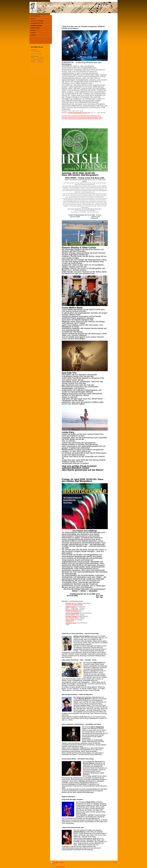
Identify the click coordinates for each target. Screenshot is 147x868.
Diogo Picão (70, 620)
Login (115, 862)
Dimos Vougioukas (73, 613)
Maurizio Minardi (72, 610)
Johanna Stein (71, 623)
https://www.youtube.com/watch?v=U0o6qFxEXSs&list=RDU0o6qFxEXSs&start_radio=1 (82, 119)
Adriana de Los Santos (74, 603)
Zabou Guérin (71, 607)
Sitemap (62, 862)
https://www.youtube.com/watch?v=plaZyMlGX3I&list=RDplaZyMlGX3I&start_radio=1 (81, 116)
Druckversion (55, 862)
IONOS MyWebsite (60, 867)
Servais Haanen (72, 616)
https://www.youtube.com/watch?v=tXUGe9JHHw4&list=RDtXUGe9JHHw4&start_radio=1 (82, 117)
